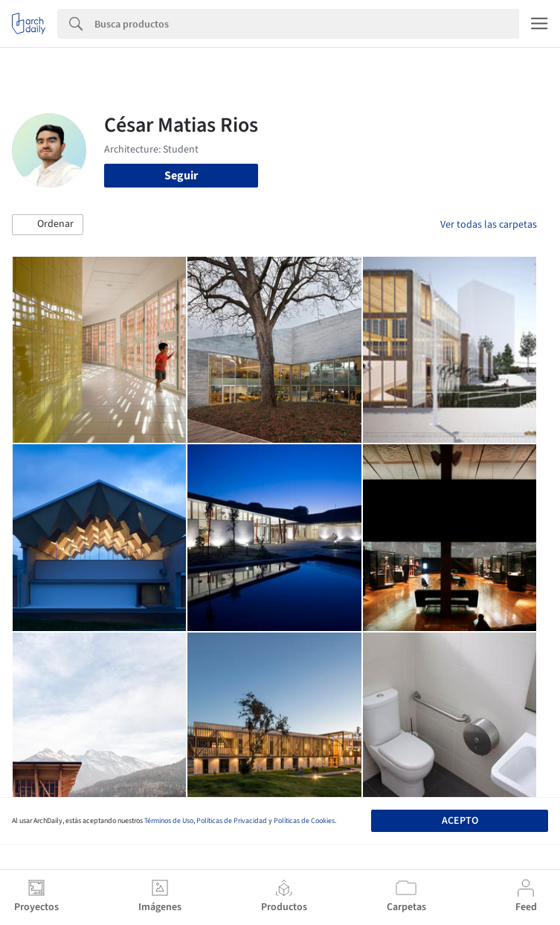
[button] (48, 225)
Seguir (181, 176)
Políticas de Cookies (304, 821)
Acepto (460, 821)
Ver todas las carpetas (489, 225)
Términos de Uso (169, 821)
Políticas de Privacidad (232, 821)
